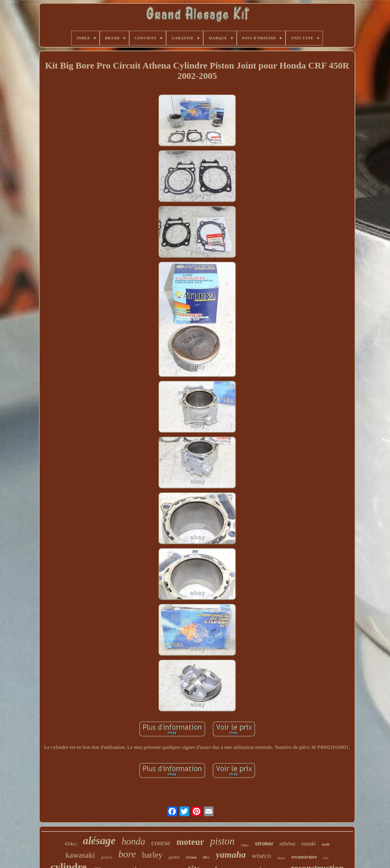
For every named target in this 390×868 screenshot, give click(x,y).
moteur (190, 842)
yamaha (231, 854)
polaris (107, 857)
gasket (174, 857)
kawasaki (80, 855)
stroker (264, 844)
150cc (245, 845)
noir (326, 844)
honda (133, 841)
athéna (287, 843)
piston (222, 841)
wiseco (262, 856)
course (161, 843)
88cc (206, 857)
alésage (99, 841)
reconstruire (304, 857)
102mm (191, 857)
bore (127, 854)
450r (326, 858)
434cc (71, 844)
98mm (281, 858)
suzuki (309, 843)
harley (152, 855)
